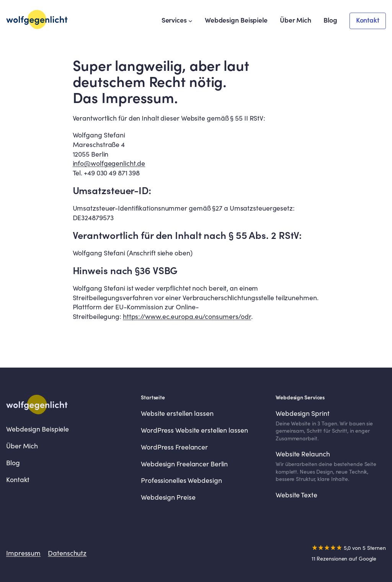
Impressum (23, 553)
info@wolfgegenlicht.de (109, 164)
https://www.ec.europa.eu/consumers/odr (187, 317)
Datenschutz (67, 553)
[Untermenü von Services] (190, 21)
